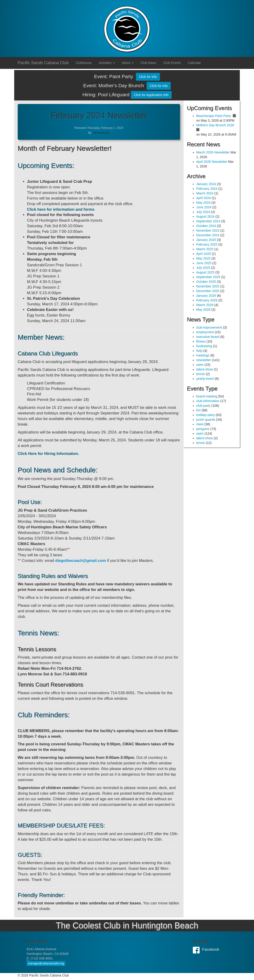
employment (205, 332)
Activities (107, 63)
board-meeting (207, 396)
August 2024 (206, 217)
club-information (208, 401)
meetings (203, 355)
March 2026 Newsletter (213, 152)
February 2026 (207, 300)
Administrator (101, 133)
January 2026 (206, 296)
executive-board (208, 337)
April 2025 (204, 254)
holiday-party (206, 415)
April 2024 (204, 198)
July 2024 (203, 212)
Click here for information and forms (61, 209)
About (128, 63)
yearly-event (205, 379)
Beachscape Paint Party (214, 116)
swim (200, 365)
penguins (203, 429)
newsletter (204, 360)
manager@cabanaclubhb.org (46, 963)
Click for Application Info (151, 95)
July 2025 (203, 268)
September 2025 (208, 277)
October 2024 (206, 226)
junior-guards (206, 420)
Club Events (172, 63)
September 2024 (208, 221)
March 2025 (205, 249)
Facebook (197, 950)
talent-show (205, 369)
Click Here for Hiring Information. (48, 454)
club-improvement (209, 327)
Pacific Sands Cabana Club (43, 63)
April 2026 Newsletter (212, 162)
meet (200, 424)
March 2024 (205, 193)
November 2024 (208, 230)
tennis (201, 374)
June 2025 (204, 263)
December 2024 (208, 235)
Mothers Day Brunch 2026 (215, 125)
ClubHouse (84, 63)
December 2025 (208, 291)
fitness (201, 341)
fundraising (204, 346)
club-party (203, 406)
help (199, 351)
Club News (148, 63)
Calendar (194, 63)
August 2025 (206, 272)
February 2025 (207, 244)
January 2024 (206, 184)
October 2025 (206, 282)
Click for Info (148, 77)
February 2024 (207, 189)
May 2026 (203, 310)
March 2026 (205, 305)
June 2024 (204, 207)
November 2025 (208, 286)
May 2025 (203, 258)
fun (199, 410)
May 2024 (203, 203)
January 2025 (206, 240)
